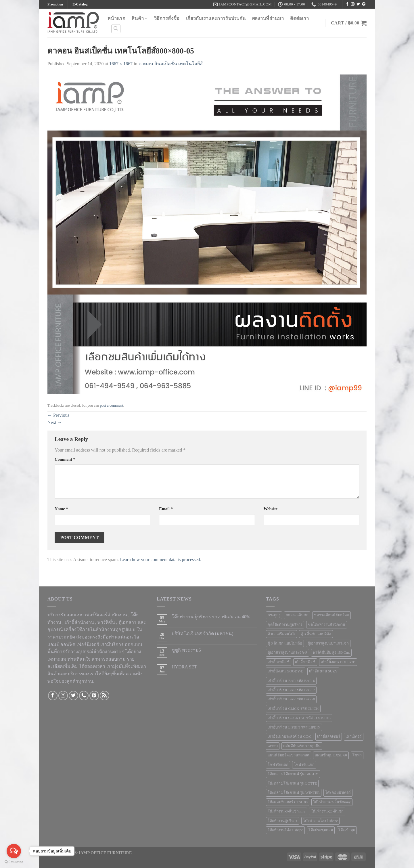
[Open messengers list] (14, 851)
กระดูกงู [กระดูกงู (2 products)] (274, 615)
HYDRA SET (184, 667)
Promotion (55, 4)
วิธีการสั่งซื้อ (167, 18)
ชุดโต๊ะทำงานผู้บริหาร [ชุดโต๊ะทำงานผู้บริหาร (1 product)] (285, 625)
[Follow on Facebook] (347, 4)
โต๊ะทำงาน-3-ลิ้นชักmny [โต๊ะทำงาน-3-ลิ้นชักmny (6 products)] (286, 811)
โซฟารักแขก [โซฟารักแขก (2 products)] (278, 765)
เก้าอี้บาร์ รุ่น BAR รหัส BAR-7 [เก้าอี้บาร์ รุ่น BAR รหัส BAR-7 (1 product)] (291, 690)
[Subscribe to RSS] (105, 696)
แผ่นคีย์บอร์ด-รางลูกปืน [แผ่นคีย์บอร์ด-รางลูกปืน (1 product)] (302, 746)
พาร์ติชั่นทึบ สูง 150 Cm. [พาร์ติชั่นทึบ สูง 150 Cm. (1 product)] (331, 653)
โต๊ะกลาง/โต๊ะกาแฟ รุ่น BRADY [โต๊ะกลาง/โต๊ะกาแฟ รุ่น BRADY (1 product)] (293, 774)
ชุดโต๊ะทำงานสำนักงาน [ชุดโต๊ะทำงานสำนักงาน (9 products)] (327, 625)
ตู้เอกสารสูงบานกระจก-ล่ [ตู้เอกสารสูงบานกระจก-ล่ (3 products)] (287, 653)
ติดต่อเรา (299, 18)
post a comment (112, 406)
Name (61, 509)
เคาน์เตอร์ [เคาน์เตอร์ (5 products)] (354, 737)
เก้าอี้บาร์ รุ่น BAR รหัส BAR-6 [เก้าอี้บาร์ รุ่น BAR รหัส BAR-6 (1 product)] (291, 681)
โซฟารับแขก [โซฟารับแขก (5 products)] (304, 765)
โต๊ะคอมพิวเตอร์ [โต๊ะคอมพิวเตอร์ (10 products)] (338, 793)
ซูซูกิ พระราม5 (186, 650)
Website (271, 509)
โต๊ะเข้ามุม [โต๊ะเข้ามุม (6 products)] (347, 830)
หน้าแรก (116, 18)
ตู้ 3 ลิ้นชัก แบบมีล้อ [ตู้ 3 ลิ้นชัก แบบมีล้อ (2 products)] (316, 634)
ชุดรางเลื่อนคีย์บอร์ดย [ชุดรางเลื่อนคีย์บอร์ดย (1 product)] (331, 615)
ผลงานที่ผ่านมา (268, 18)
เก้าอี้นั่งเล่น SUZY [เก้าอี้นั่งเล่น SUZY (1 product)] (323, 671)
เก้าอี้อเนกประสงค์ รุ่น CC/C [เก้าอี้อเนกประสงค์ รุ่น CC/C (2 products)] (290, 737)
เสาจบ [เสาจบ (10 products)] (273, 746)
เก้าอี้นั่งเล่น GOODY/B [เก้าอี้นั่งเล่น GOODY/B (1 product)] (286, 671)
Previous (58, 415)
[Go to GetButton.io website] (14, 862)
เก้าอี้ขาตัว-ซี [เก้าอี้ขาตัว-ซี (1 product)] (305, 662)
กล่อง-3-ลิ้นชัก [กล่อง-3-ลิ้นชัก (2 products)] (297, 615)
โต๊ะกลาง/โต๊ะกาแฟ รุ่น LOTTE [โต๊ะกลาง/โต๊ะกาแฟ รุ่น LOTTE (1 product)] (292, 783)
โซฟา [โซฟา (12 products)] (357, 755)
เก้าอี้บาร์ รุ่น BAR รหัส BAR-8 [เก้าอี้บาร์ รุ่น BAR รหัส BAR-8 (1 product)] (291, 699)
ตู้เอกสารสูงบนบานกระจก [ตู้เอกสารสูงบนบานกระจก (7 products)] (328, 643)
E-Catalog (80, 4)
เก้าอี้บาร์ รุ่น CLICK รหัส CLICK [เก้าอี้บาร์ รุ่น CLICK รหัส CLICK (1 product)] (293, 709)
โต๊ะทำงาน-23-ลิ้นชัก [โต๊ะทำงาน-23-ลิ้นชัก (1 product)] (327, 811)
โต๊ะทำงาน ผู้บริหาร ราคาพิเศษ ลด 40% (211, 617)
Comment (65, 459)
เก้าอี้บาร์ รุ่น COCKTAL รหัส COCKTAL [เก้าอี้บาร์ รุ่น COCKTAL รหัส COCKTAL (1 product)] (299, 718)
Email (166, 509)
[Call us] (84, 696)
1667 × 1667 (121, 64)
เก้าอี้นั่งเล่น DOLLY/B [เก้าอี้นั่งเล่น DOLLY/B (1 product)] (338, 662)
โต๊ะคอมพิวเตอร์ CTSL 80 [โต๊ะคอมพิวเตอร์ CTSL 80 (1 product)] (288, 802)
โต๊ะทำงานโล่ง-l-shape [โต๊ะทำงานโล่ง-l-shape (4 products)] (320, 821)
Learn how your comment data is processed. (160, 560)
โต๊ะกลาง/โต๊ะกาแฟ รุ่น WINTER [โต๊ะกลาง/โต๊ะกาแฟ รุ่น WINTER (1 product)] (294, 793)
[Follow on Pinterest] (364, 4)
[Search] (116, 29)
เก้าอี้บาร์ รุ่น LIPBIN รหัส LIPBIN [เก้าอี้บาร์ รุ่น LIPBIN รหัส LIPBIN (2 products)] (294, 727)
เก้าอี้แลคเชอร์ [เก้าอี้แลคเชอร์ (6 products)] (329, 737)
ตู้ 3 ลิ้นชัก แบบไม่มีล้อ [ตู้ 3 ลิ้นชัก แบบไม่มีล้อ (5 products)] (285, 643)
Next (55, 422)
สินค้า (140, 19)
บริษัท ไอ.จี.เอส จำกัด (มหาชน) (203, 633)
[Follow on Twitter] (358, 4)
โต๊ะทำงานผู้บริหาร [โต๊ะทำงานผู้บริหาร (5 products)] (283, 821)
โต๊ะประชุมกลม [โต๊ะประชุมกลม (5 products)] (321, 830)
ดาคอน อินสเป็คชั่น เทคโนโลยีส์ (171, 64)
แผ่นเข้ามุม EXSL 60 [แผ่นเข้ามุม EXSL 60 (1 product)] (331, 755)
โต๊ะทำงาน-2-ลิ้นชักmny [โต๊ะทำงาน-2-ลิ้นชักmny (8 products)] (332, 802)
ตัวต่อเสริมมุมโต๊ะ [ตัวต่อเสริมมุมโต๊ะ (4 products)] (281, 634)
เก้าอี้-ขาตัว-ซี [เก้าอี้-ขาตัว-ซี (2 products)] (279, 662)
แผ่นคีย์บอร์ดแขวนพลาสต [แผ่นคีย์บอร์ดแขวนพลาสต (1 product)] (289, 755)
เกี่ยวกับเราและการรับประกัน (216, 18)
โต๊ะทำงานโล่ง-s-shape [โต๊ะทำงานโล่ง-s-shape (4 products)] (285, 830)
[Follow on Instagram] (353, 4)
